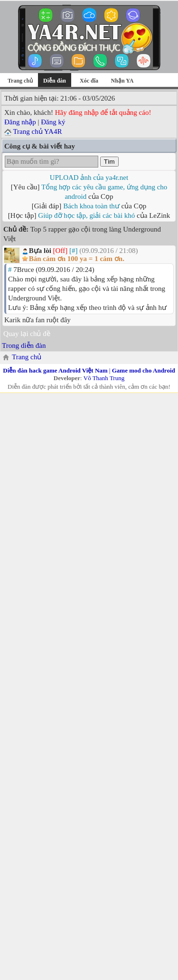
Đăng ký (53, 122)
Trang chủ (20, 81)
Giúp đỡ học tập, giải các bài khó (86, 215)
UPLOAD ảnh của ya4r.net (89, 177)
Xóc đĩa (89, 81)
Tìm (109, 162)
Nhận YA (122, 81)
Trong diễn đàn (24, 345)
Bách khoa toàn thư (91, 206)
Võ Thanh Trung (104, 378)
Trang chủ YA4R (37, 131)
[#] (74, 251)
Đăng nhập (20, 122)
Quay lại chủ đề (27, 334)
